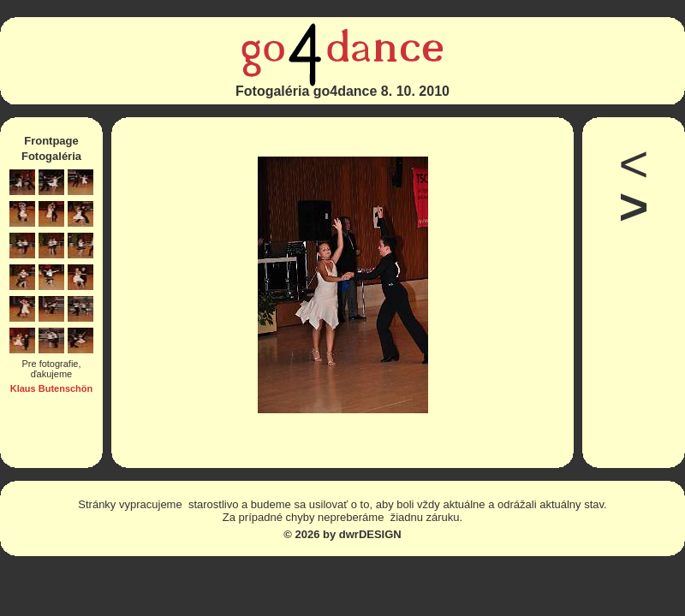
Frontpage (51, 141)
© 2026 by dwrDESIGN (342, 534)
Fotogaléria (51, 156)
